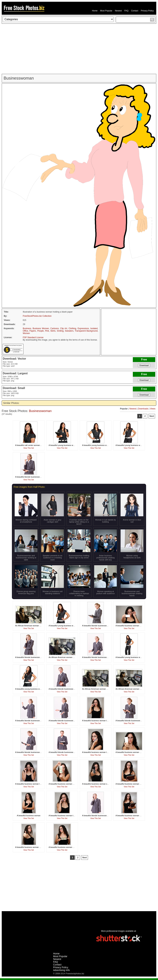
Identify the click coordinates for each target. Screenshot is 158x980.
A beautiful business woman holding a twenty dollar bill (71, 784)
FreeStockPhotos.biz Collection (37, 316)
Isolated (94, 328)
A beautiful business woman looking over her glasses (37, 784)
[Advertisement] (79, 49)
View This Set (29, 448)
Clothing (72, 328)
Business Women (41, 328)
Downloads (143, 409)
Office (25, 331)
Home (95, 11)
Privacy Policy (147, 11)
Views (153, 409)
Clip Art (64, 328)
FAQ (126, 11)
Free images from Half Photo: (29, 487)
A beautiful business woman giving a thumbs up (35, 847)
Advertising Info (61, 970)
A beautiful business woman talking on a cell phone (104, 721)
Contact (135, 11)
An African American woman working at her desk (36, 626)
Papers (33, 331)
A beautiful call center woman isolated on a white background (41, 445)
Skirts (53, 331)
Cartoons (55, 328)
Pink (47, 331)
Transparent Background (86, 331)
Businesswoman (40, 411)
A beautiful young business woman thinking (67, 445)
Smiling (60, 331)
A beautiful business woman (29, 816)
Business (27, 328)
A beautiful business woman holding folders (134, 784)
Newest (118, 11)
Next (152, 416)
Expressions (83, 328)
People (40, 331)
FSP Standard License (33, 337)
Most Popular (106, 11)
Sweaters (69, 331)
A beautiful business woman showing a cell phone (103, 784)
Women (26, 333)
